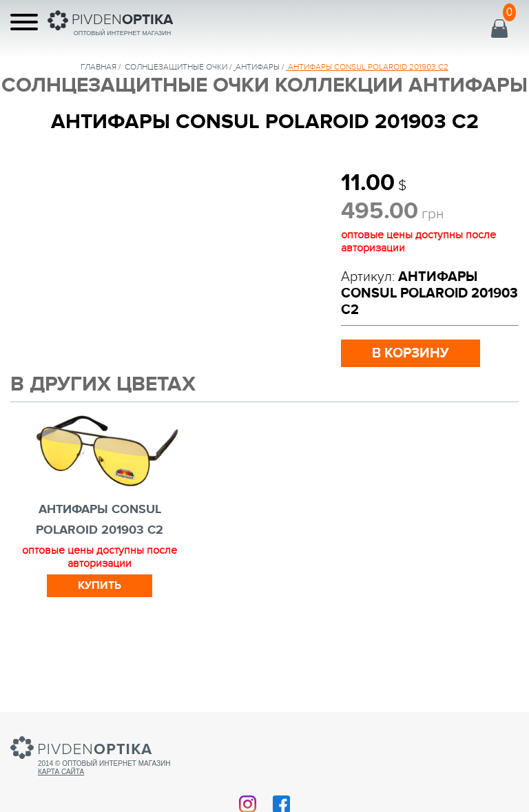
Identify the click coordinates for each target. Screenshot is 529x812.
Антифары (258, 67)
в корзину (411, 353)
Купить (100, 585)
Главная (98, 67)
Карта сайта (61, 772)
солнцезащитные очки (176, 67)
